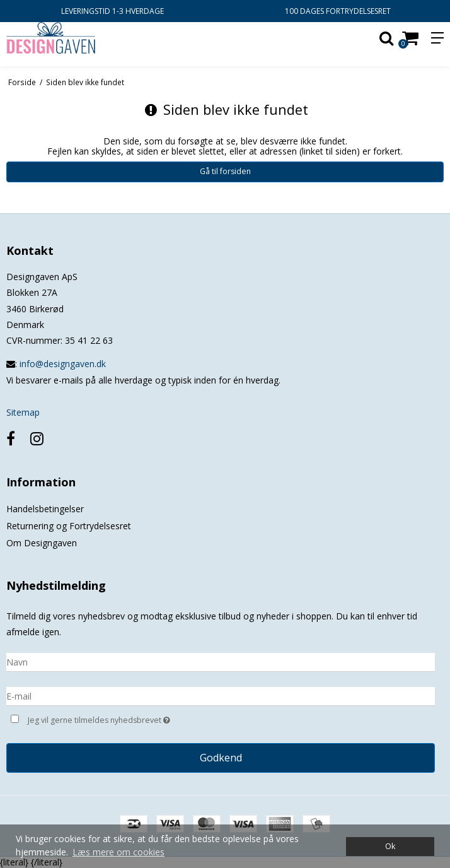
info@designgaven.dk (63, 364)
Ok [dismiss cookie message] (390, 846)
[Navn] (221, 661)
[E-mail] (221, 695)
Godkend (221, 758)
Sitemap (23, 412)
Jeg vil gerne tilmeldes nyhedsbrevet (130, 719)
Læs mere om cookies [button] (118, 852)
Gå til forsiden (225, 171)
